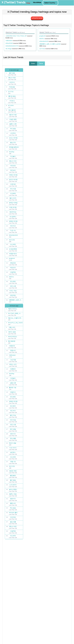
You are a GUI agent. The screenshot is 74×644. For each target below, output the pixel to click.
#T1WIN (11, 106)
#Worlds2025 (44, 41)
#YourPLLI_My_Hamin (15, 323)
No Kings (9, 49)
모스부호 (13, 244)
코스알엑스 (13, 217)
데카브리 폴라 (13, 513)
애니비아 (13, 411)
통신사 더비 (13, 161)
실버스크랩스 (13, 489)
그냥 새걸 (13, 360)
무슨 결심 (13, 508)
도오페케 (13, 194)
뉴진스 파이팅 (13, 138)
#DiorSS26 (9, 43)
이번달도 (13, 378)
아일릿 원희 (13, 119)
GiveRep (12, 152)
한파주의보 (13, 212)
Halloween (9, 41)
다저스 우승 (13, 291)
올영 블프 (13, 476)
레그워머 (13, 406)
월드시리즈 (13, 198)
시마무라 (13, 133)
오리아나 (12, 82)
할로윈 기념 (13, 388)
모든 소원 (13, 286)
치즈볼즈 (13, 156)
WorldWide (37, 3)
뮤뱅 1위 (13, 462)
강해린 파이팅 (13, 221)
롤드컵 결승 (12, 96)
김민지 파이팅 (13, 180)
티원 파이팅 (13, 207)
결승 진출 (13, 522)
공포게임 (13, 295)
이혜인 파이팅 (13, 175)
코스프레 (13, 457)
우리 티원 (13, 189)
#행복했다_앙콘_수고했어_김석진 (50, 44)
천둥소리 (13, 351)
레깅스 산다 (13, 364)
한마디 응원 (12, 332)
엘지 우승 (13, 415)
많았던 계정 (13, 471)
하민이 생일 (13, 443)
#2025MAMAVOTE (12, 46)
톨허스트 (13, 503)
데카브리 (13, 170)
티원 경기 (13, 268)
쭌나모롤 (13, 439)
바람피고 (13, 392)
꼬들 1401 (12, 327)
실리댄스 (13, 452)
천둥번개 (12, 346)
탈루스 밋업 (13, 494)
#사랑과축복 (13, 249)
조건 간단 (12, 240)
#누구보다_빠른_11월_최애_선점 (16, 313)
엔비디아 (13, 434)
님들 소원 (13, 383)
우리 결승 (13, 129)
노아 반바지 (13, 485)
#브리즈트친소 (13, 337)
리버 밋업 (13, 420)
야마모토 (13, 166)
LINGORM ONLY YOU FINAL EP (16, 36)
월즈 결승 (12, 73)
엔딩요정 (13, 263)
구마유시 (12, 101)
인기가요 (42, 49)
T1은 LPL (13, 231)
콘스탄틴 (13, 282)
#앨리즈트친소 (13, 309)
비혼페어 (13, 369)
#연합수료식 (13, 254)
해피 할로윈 (12, 341)
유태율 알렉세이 (14, 147)
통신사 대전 (12, 78)
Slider (33, 63)
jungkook (42, 36)
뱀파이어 (13, 499)
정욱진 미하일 (13, 203)
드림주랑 (13, 272)
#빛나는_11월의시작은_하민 (16, 318)
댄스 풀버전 (12, 110)
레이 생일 (13, 429)
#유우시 (42, 39)
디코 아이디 (13, 448)
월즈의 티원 (13, 115)
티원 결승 (12, 87)
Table (41, 63)
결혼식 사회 (13, 124)
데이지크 (13, 226)
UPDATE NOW (37, 18)
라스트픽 (13, 536)
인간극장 (13, 517)
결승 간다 (13, 143)
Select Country (50, 3)
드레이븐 (13, 184)
